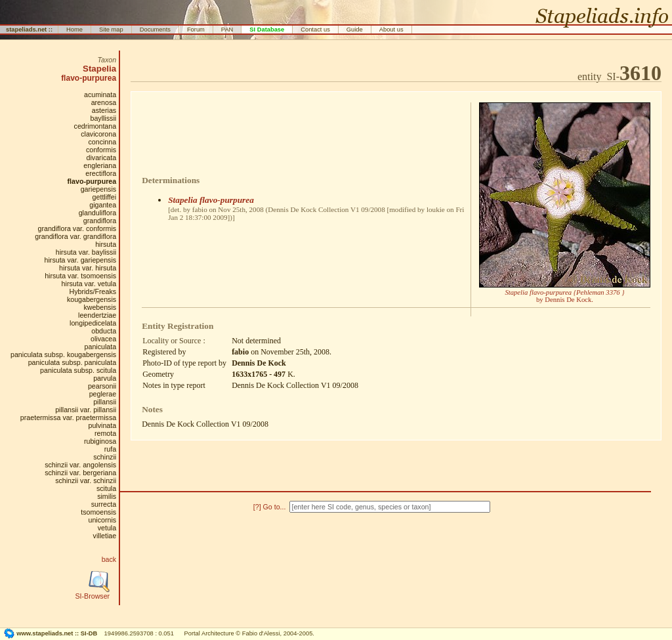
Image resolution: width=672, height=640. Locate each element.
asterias (104, 110)
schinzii (105, 457)
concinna (102, 142)
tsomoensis (98, 512)
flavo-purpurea (89, 78)
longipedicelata (93, 323)
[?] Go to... (271, 507)
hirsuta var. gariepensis (81, 260)
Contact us (315, 30)
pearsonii (102, 386)
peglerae (103, 394)
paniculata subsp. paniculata (72, 362)
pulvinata (102, 425)
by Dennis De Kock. (564, 296)
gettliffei (105, 197)
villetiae (105, 536)
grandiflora (100, 221)
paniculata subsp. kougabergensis (63, 354)
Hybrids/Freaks (93, 291)
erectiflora (101, 173)
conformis (101, 150)
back (109, 559)
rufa (110, 449)
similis (107, 496)
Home (74, 30)
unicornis (102, 520)
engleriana (100, 165)
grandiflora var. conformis (77, 228)
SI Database (267, 30)
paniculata (101, 347)
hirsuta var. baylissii (86, 252)
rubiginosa (100, 441)
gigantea (103, 205)
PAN (227, 30)
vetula (107, 528)
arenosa (104, 102)
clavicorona (98, 134)
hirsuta (106, 244)
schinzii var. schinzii (86, 480)
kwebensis (100, 307)
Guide (355, 30)
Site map (111, 30)
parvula (105, 378)
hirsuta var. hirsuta (88, 268)
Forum (196, 30)
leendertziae (97, 315)
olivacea (103, 339)
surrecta (104, 504)
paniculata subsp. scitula (78, 370)
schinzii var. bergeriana (80, 473)
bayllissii (103, 118)
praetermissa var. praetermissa (68, 417)
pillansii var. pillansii (86, 410)
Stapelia (99, 69)
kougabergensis (92, 299)
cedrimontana (95, 126)
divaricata (102, 158)
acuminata (100, 95)
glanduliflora (97, 213)
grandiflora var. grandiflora (75, 236)
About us (391, 30)
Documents (155, 30)
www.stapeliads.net (45, 633)
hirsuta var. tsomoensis (80, 276)
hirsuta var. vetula (89, 284)
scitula (106, 488)
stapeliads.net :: (29, 30)
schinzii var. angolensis (80, 465)
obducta (104, 331)
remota (105, 433)
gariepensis (99, 189)
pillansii (105, 402)
